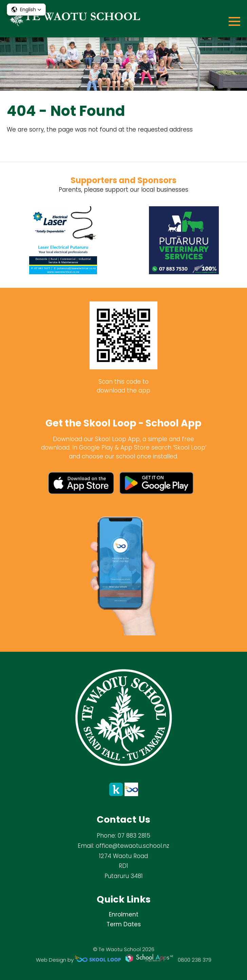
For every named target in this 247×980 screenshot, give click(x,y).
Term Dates (124, 924)
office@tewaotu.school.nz (132, 846)
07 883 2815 (134, 836)
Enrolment (124, 914)
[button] (26, 10)
